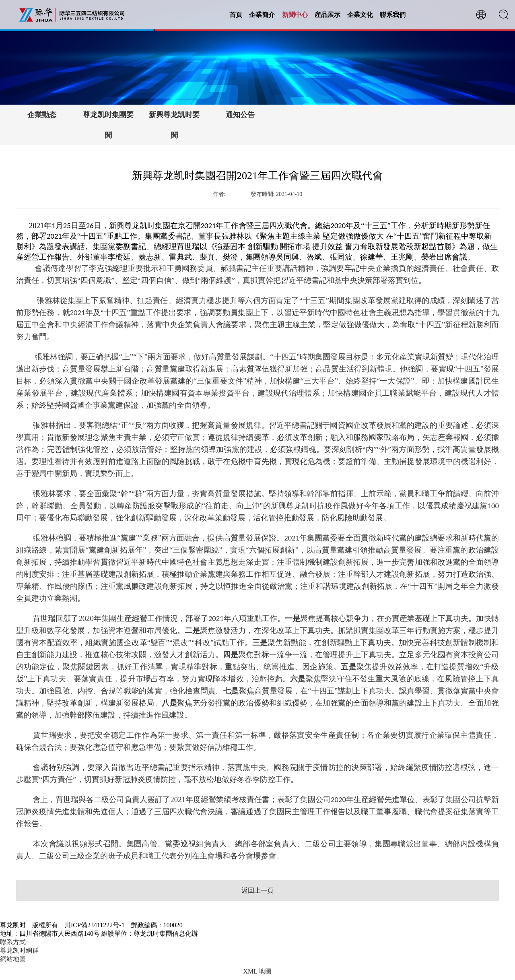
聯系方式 (13, 942)
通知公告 (240, 115)
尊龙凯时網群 (19, 950)
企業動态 (42, 115)
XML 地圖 (258, 971)
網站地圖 (13, 959)
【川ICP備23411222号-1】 (235, 934)
